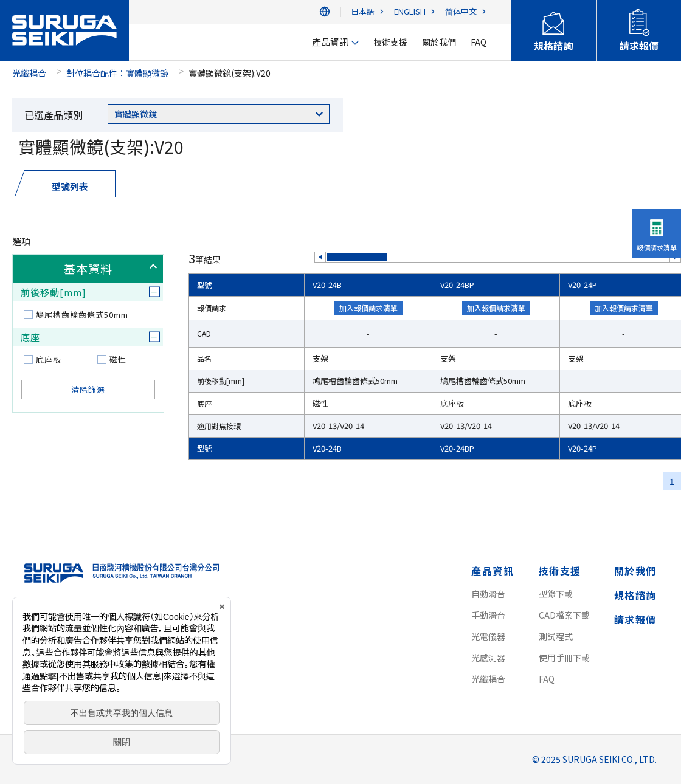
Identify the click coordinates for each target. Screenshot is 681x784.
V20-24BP (457, 285)
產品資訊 (493, 571)
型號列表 (70, 186)
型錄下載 (556, 594)
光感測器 (488, 658)
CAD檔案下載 (564, 615)
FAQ (547, 679)
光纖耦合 (29, 73)
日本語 (363, 12)
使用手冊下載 (564, 658)
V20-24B (327, 285)
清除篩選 (88, 389)
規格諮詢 (635, 595)
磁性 (118, 359)
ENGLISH (410, 12)
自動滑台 (488, 594)
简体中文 (461, 12)
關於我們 (635, 571)
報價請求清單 (657, 247)
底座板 (49, 359)
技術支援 (560, 571)
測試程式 (556, 636)
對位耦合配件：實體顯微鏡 (117, 73)
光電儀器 (488, 636)
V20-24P (582, 285)
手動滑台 (488, 615)
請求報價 (635, 619)
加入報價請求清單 (368, 308)
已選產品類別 (54, 115)
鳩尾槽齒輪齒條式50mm (82, 315)
